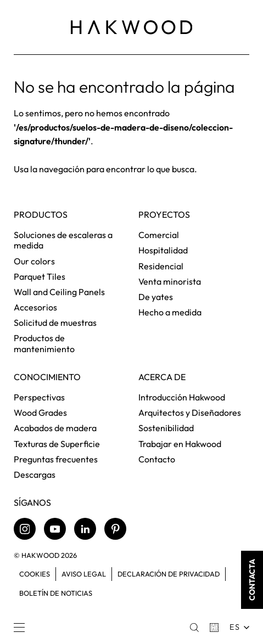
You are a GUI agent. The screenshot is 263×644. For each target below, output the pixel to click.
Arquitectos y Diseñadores (190, 413)
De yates (156, 297)
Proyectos (164, 215)
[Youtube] (55, 529)
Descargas (35, 474)
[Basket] (214, 628)
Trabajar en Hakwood (180, 444)
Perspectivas (39, 397)
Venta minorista (170, 281)
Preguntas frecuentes (56, 459)
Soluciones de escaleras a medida (63, 240)
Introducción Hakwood (182, 397)
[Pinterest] (115, 529)
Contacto (157, 459)
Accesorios (35, 307)
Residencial (161, 266)
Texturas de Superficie (57, 444)
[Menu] (19, 628)
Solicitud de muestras (55, 323)
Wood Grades (40, 413)
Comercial (159, 235)
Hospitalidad (163, 250)
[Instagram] (25, 529)
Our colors (34, 261)
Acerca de (162, 377)
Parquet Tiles (40, 276)
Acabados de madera (55, 428)
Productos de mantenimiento (44, 343)
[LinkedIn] (85, 529)
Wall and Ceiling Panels (59, 292)
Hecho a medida (170, 312)
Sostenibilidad (166, 428)
